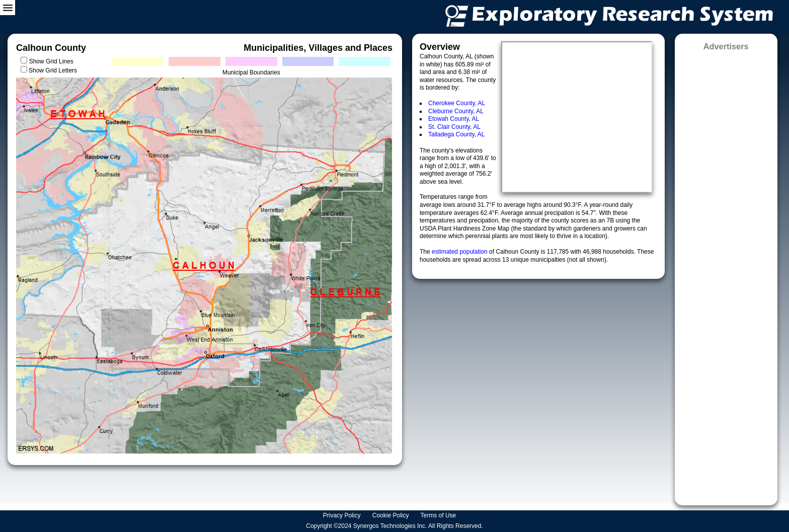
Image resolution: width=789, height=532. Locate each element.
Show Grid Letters (53, 70)
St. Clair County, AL (454, 127)
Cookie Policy (391, 515)
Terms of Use (439, 515)
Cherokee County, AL (457, 103)
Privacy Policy (343, 515)
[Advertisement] (726, 275)
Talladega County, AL (457, 134)
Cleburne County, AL (456, 111)
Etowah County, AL (454, 119)
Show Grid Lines (53, 61)
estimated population (460, 252)
